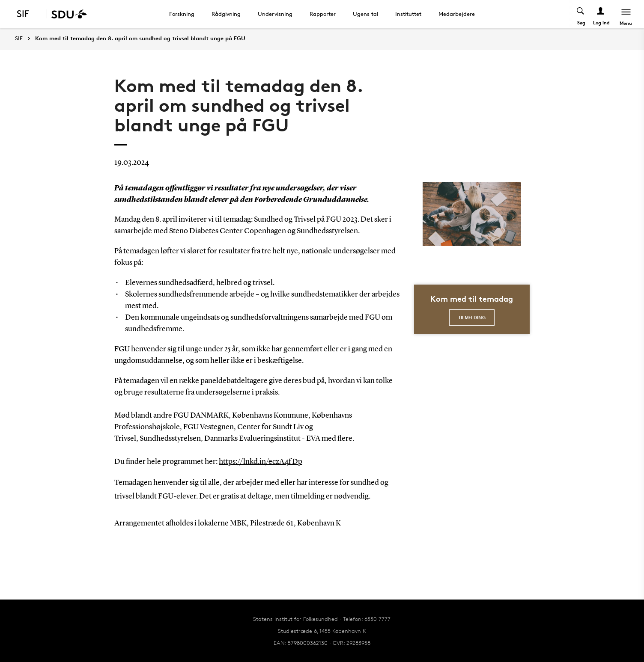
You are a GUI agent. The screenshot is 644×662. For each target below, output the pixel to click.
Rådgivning (226, 14)
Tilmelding (472, 317)
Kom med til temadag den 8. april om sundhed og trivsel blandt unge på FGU (140, 39)
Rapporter (323, 14)
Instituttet (408, 14)
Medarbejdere (457, 14)
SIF (19, 38)
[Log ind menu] (601, 14)
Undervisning (275, 14)
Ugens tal (365, 14)
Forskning (182, 14)
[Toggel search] (580, 14)
